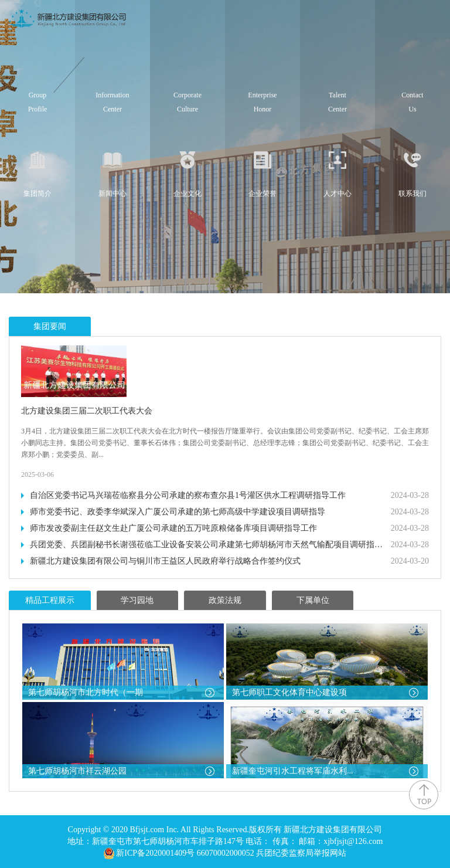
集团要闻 (50, 326)
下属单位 (313, 600)
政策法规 (225, 600)
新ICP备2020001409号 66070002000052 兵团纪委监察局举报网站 (231, 853)
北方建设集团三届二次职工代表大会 (87, 411)
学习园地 (137, 600)
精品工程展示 (50, 600)
